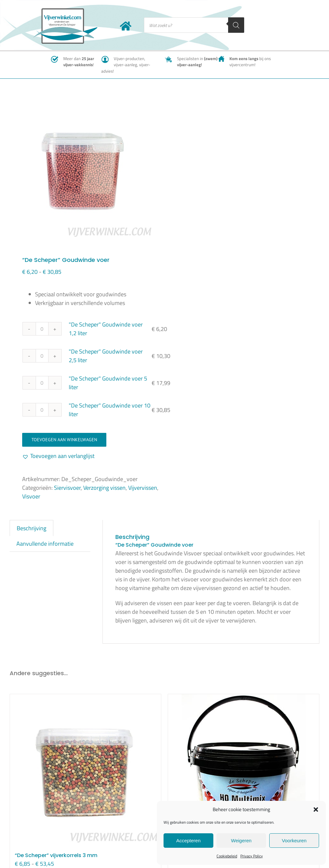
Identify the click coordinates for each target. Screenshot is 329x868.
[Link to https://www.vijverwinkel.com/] (126, 26)
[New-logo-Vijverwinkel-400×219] (65, 11)
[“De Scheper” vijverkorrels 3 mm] (85, 770)
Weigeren (241, 841)
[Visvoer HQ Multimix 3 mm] (244, 766)
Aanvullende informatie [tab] (45, 544)
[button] (316, 810)
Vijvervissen (143, 488)
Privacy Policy (252, 856)
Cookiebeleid (227, 856)
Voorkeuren (294, 841)
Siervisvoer (67, 488)
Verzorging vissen (104, 488)
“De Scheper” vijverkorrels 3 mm (56, 855)
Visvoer (31, 496)
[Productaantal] (42, 329)
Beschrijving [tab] (31, 528)
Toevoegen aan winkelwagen (64, 440)
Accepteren (188, 841)
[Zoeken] (236, 25)
